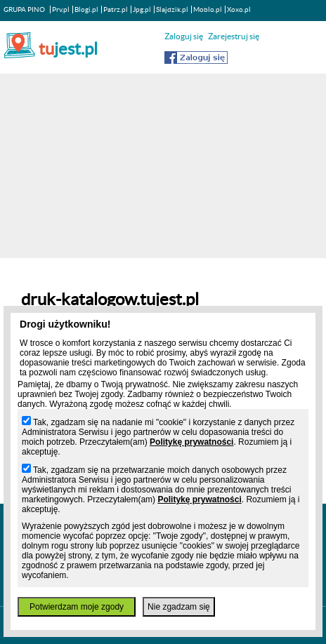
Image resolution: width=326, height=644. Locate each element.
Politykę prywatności (191, 442)
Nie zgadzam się (179, 607)
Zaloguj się (184, 36)
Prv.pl (61, 9)
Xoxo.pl (239, 9)
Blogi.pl (86, 9)
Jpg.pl (142, 9)
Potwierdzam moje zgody (77, 607)
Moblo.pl (208, 9)
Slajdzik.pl (172, 9)
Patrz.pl (116, 9)
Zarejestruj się (234, 36)
